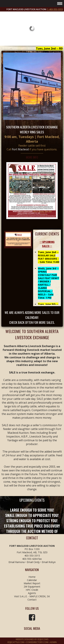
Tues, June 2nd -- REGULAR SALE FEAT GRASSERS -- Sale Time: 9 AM (49, 257)
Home (32, 577)
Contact (32, 600)
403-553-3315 (32, 556)
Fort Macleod (20, 149)
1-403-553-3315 (55, 9)
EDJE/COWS (43, 639)
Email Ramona (17, 562)
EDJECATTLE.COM (16, 642)
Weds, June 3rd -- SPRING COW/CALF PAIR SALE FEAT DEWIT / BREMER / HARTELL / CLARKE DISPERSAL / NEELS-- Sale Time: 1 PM (49, 283)
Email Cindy (33, 562)
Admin (53, 642)
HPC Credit (32, 590)
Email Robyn (49, 562)
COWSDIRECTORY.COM (37, 642)
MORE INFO (32, 157)
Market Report (32, 583)
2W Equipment (32, 587)
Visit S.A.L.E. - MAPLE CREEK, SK (32, 596)
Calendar (32, 580)
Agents (32, 593)
